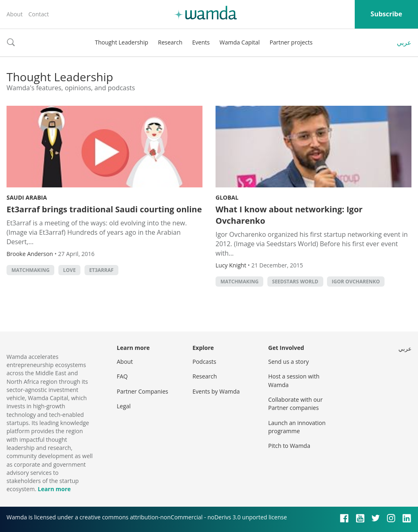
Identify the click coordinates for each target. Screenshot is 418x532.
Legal (124, 406)
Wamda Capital (240, 42)
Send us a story (288, 362)
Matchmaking (30, 270)
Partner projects (291, 42)
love (70, 270)
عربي (404, 42)
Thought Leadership (121, 42)
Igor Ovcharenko (356, 282)
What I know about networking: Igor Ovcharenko (289, 215)
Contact (38, 14)
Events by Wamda (216, 391)
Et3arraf (102, 270)
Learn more (54, 489)
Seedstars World (295, 282)
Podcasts (205, 362)
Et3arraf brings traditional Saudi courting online (104, 209)
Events (201, 42)
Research (170, 42)
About (14, 14)
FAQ (122, 376)
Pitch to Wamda (289, 446)
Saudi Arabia (27, 197)
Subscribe (386, 14)
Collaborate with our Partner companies (295, 404)
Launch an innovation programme (297, 427)
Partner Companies (142, 391)
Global (227, 197)
